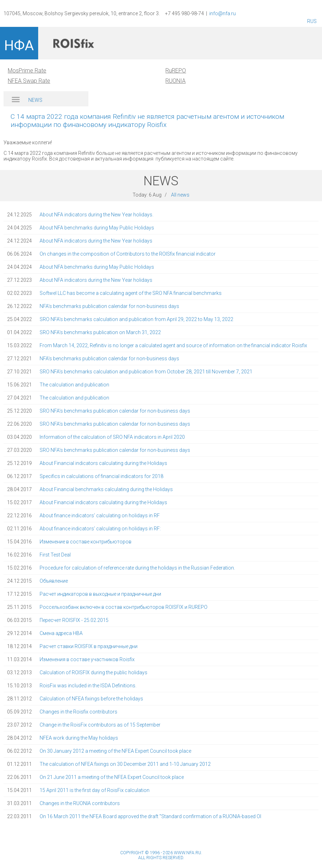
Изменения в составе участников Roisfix (87, 659)
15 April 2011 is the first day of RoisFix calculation (95, 790)
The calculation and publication (74, 385)
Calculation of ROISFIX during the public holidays (93, 672)
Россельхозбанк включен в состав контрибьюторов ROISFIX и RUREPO (124, 607)
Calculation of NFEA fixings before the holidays (91, 699)
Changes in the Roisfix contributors (78, 712)
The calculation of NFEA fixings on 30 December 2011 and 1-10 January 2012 (125, 764)
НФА (19, 46)
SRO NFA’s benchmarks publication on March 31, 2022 (100, 332)
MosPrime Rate (27, 71)
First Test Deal (55, 555)
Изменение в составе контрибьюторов (86, 542)
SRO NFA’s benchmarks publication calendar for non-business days (115, 411)
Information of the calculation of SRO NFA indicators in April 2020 (112, 437)
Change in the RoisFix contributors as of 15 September (100, 725)
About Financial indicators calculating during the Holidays (103, 463)
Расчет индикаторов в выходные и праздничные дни (100, 594)
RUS (312, 21)
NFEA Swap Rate (29, 81)
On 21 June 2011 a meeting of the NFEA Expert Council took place (112, 777)
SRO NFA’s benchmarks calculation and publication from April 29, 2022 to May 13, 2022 (136, 319)
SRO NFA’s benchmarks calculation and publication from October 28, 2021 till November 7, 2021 (146, 372)
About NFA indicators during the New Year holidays (96, 241)
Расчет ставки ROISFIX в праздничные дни (89, 646)
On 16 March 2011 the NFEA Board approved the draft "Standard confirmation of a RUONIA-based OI (150, 816)
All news (180, 195)
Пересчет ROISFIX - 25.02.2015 (74, 620)
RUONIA (175, 81)
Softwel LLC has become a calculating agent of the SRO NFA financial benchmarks (131, 293)
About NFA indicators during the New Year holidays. (96, 215)
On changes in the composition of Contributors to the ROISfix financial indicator (128, 254)
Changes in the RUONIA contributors (80, 803)
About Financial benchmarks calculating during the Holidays (106, 489)
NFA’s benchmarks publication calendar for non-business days (109, 306)
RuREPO (176, 71)
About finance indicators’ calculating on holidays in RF (100, 515)
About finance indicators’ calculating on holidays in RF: (100, 529)
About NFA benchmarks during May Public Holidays (97, 228)
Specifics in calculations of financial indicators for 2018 (101, 476)
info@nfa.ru (223, 13)
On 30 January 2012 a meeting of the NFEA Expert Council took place (115, 751)
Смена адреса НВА (61, 633)
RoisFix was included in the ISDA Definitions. (88, 686)
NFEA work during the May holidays (79, 738)
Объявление (54, 581)
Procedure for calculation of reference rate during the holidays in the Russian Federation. (137, 568)
